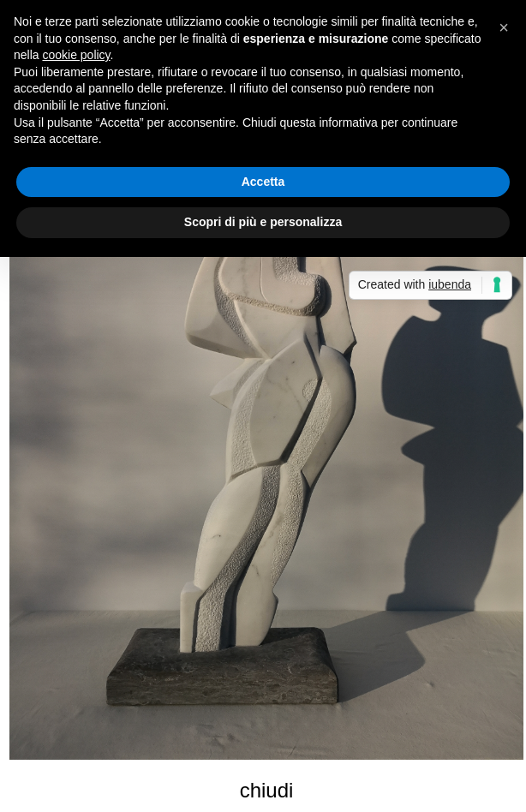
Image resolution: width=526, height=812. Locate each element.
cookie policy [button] (76, 55)
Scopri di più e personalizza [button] (263, 222)
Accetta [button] (263, 182)
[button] (504, 27)
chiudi (267, 790)
